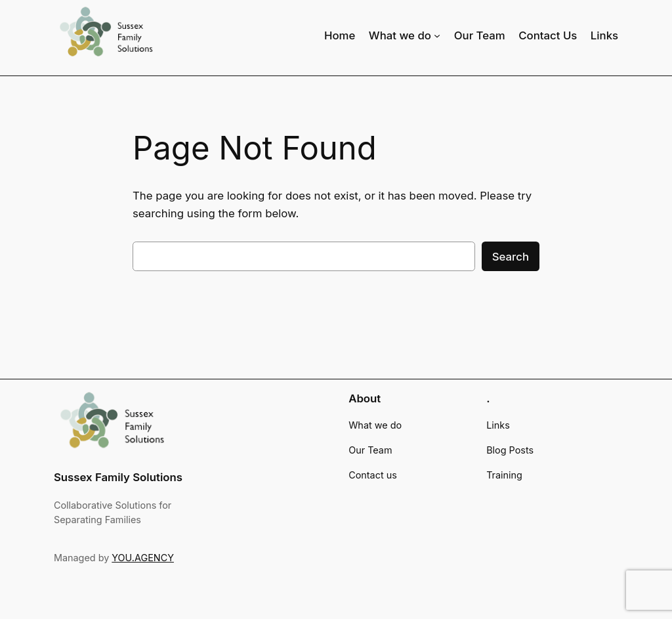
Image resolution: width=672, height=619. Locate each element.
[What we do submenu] (437, 35)
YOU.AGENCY (143, 558)
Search (511, 257)
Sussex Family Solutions (118, 477)
